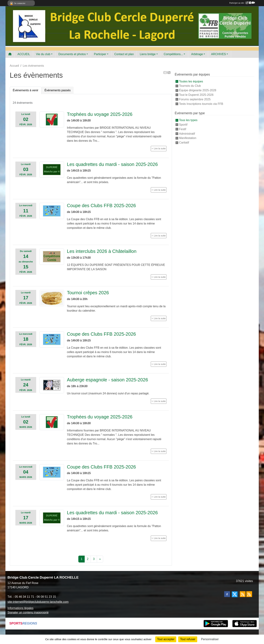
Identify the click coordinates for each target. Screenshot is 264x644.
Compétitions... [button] (173, 54)
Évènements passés (58, 90)
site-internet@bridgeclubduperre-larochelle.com (38, 602)
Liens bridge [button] (148, 54)
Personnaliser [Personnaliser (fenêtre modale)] (210, 639)
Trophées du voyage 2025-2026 (100, 114)
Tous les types (188, 120)
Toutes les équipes (191, 81)
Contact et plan (124, 54)
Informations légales (21, 608)
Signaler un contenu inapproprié (28, 612)
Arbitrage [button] (197, 54)
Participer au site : (242, 3)
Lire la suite (160, 148)
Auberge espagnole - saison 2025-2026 (107, 380)
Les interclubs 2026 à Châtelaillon (102, 251)
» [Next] (100, 559)
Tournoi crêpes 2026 (88, 293)
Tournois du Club (190, 86)
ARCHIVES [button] (218, 54)
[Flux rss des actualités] (243, 594)
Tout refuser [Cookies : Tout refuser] (188, 639)
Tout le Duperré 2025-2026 (196, 95)
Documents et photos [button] (72, 54)
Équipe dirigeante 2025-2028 (198, 90)
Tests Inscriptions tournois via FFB (201, 104)
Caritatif (184, 143)
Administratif (187, 133)
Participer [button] (100, 54)
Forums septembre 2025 (195, 99)
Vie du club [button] (43, 54)
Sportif (183, 125)
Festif (183, 129)
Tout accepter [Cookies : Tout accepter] (166, 639)
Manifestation (188, 138)
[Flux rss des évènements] (249, 594)
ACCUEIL (24, 54)
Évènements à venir (26, 90)
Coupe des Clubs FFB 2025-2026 (101, 206)
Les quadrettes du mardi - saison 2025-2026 (112, 164)
